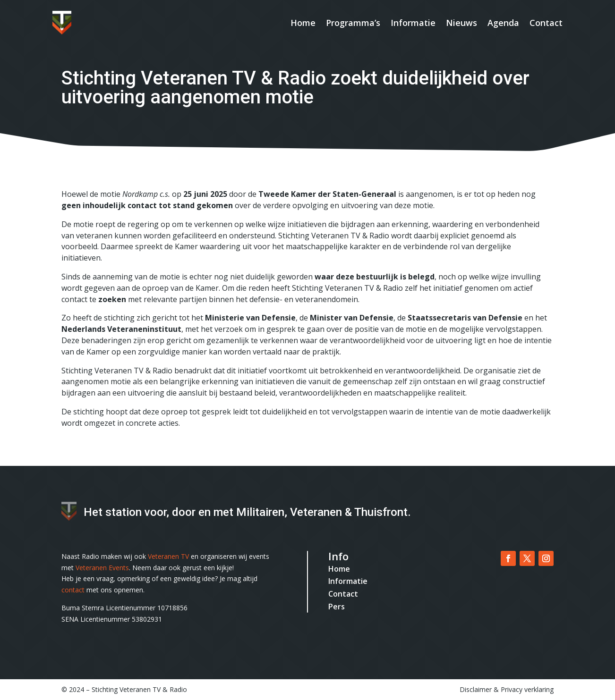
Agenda (503, 23)
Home (303, 23)
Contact (546, 23)
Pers (337, 607)
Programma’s (353, 23)
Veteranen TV (168, 556)
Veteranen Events (102, 568)
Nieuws (461, 23)
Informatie (413, 23)
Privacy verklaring (527, 689)
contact (73, 590)
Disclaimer (476, 689)
